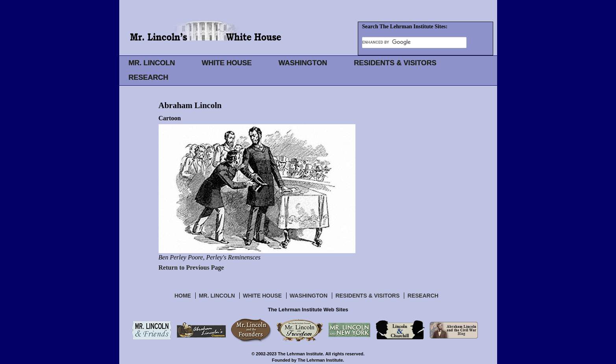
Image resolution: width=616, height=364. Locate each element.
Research (423, 296)
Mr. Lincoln (217, 296)
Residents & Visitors (367, 296)
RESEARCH (149, 77)
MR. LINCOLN (152, 63)
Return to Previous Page (191, 267)
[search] (414, 42)
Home (183, 296)
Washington (309, 296)
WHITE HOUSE (227, 63)
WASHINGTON (303, 63)
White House (262, 296)
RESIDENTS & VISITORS (395, 63)
